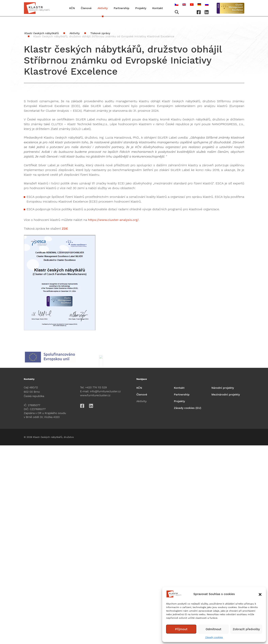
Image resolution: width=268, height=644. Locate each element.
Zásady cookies (214, 637)
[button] (260, 594)
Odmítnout (213, 629)
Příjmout (181, 629)
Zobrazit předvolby (246, 629)
